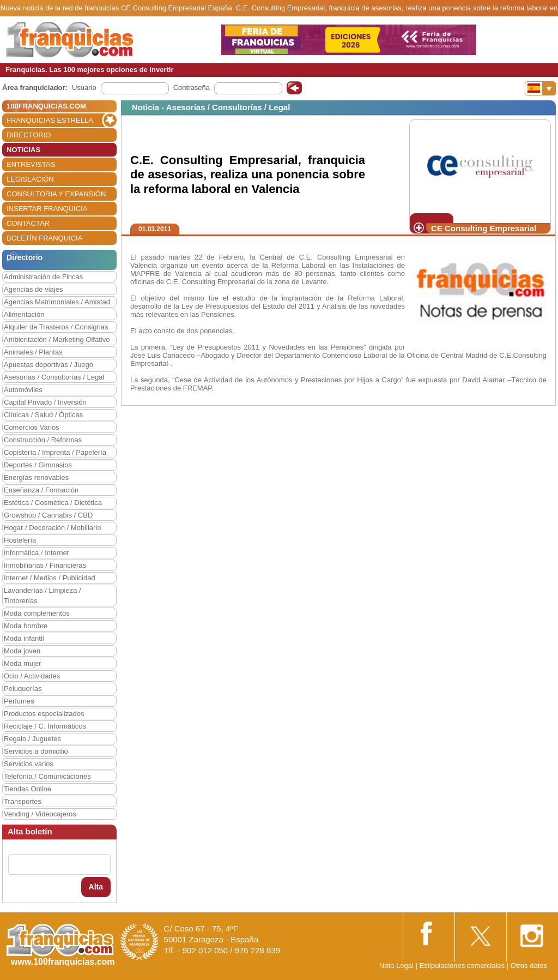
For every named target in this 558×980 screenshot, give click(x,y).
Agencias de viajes (33, 289)
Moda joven (22, 651)
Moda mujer (23, 663)
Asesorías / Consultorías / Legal (54, 377)
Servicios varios (29, 764)
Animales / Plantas (33, 352)
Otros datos (529, 966)
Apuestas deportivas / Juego (48, 365)
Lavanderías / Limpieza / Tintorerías (43, 596)
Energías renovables (36, 477)
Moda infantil (24, 638)
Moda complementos (37, 613)
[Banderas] (540, 88)
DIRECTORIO (29, 135)
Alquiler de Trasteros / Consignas (56, 327)
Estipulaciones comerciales (463, 966)
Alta (96, 887)
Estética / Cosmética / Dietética (53, 503)
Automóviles (23, 390)
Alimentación (24, 314)
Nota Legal (396, 966)
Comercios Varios (32, 427)
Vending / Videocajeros (40, 814)
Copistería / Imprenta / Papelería (55, 452)
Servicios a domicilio (36, 751)
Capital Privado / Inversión (45, 402)
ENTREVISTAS (31, 164)
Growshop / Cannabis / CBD (48, 515)
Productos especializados (44, 714)
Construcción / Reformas (43, 440)
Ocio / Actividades (32, 676)
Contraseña (192, 88)
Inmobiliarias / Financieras (45, 565)
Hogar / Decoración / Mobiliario (52, 528)
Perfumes (19, 701)
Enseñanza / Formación (41, 490)
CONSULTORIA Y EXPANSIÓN (56, 194)
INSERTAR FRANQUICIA (47, 209)
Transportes (23, 801)
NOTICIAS (23, 150)
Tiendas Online (28, 789)
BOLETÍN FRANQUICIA (44, 238)
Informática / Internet (36, 553)
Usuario (84, 88)
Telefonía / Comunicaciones (47, 776)
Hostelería (20, 540)
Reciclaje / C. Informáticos (45, 726)
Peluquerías (23, 689)
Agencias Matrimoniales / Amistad (57, 302)
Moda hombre (26, 626)
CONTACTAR (28, 223)
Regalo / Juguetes (32, 739)
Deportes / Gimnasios (38, 465)
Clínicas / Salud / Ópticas (43, 415)
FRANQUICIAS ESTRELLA (50, 120)
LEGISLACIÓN (30, 179)
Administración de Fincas (43, 277)
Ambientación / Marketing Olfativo (57, 339)
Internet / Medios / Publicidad (50, 578)
